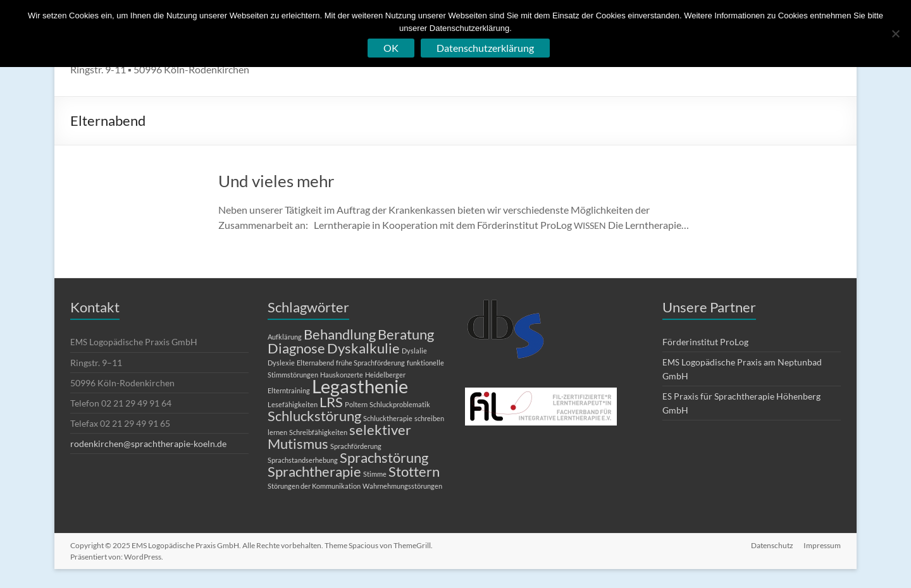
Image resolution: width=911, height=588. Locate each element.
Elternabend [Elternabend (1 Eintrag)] (315, 363)
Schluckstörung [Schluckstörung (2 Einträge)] (314, 416)
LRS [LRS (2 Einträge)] (331, 402)
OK (391, 48)
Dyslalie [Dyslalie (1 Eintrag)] (414, 351)
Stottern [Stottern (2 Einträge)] (414, 471)
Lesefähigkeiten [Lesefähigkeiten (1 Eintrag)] (293, 404)
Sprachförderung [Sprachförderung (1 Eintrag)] (356, 446)
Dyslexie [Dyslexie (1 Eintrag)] (281, 363)
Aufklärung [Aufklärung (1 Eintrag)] (285, 337)
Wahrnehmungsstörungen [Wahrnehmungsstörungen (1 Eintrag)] (402, 486)
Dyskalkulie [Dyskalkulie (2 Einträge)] (363, 348)
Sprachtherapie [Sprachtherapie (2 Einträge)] (314, 471)
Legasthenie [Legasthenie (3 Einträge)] (360, 386)
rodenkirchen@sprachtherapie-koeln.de (148, 444)
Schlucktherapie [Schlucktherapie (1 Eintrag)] (388, 418)
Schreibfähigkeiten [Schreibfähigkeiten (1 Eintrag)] (318, 432)
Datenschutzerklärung (485, 48)
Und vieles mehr (276, 181)
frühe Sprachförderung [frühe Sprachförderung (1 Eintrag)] (370, 363)
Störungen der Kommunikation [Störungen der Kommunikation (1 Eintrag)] (314, 486)
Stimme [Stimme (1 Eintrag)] (375, 474)
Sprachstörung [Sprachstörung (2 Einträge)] (384, 457)
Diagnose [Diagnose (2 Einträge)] (296, 348)
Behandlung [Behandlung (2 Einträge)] (340, 334)
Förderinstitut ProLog (705, 342)
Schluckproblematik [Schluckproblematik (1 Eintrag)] (400, 404)
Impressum (822, 545)
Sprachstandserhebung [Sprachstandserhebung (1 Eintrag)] (303, 460)
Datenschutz (772, 545)
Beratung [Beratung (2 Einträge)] (406, 334)
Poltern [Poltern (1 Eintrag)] (356, 404)
